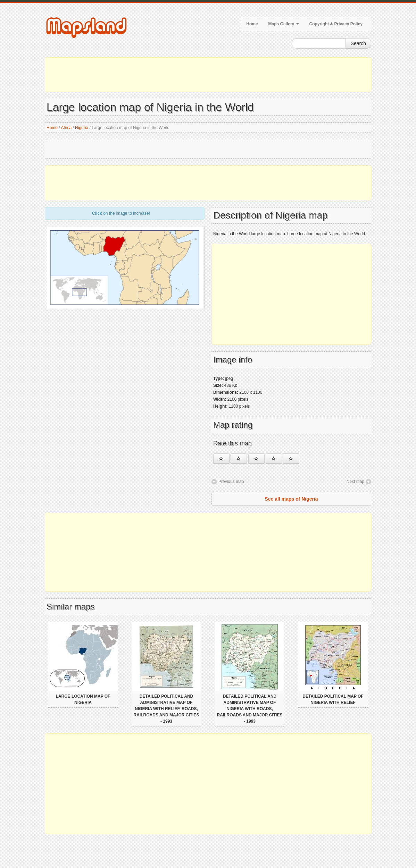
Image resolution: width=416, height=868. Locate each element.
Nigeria (82, 128)
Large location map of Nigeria (83, 699)
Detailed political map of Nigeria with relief (333, 699)
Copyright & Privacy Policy (336, 24)
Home (252, 24)
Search (358, 43)
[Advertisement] (208, 75)
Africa (66, 128)
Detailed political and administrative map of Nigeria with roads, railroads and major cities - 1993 (250, 709)
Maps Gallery (284, 24)
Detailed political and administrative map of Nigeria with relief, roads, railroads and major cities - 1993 (167, 709)
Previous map (231, 482)
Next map (355, 482)
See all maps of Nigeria (291, 499)
